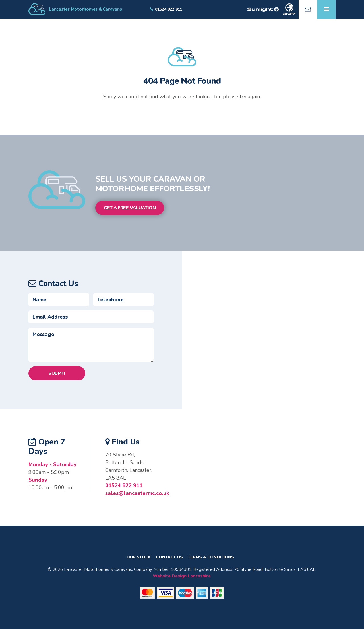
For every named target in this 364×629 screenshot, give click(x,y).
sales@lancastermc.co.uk (137, 493)
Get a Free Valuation (130, 208)
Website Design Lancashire (182, 576)
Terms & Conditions (211, 557)
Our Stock (139, 557)
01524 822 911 (124, 485)
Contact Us (169, 557)
